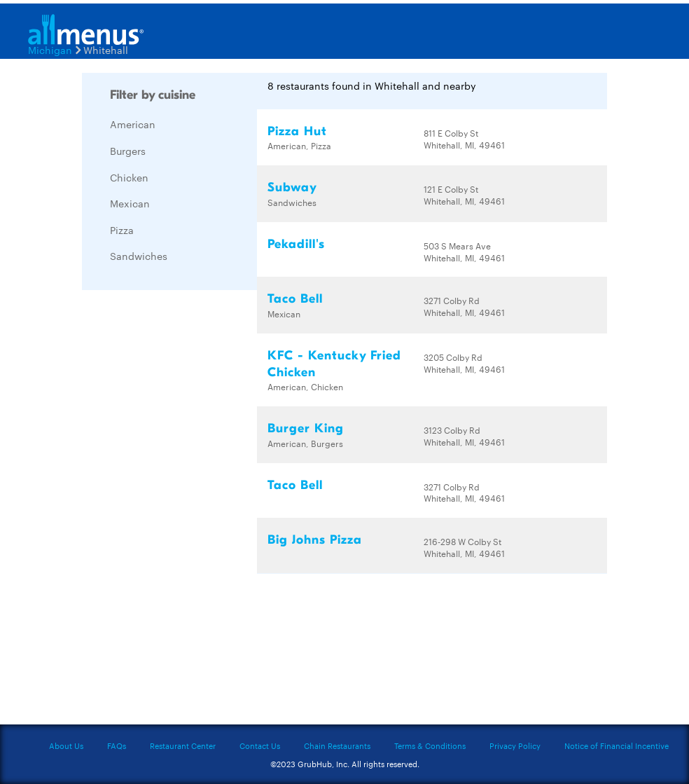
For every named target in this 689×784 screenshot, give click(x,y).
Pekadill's (296, 244)
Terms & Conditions (430, 745)
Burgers (128, 151)
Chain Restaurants (337, 745)
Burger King (306, 428)
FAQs (117, 745)
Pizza (122, 230)
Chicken (129, 177)
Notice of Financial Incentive (617, 745)
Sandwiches (139, 256)
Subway (292, 187)
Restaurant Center (183, 745)
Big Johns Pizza (315, 540)
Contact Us (260, 745)
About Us (66, 745)
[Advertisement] (187, 511)
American (133, 124)
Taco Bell (295, 299)
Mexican (130, 203)
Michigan (50, 50)
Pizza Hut (297, 131)
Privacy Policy (515, 745)
